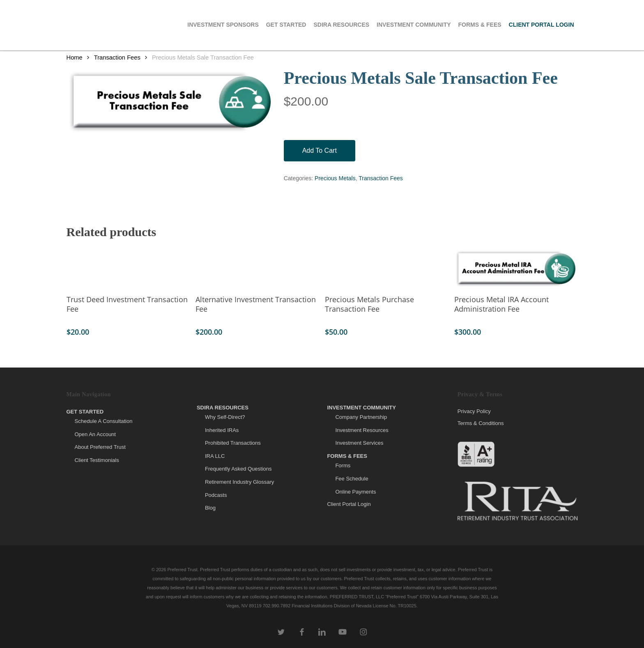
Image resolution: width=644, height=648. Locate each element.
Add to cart (320, 151)
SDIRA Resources (223, 408)
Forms (343, 465)
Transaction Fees (117, 57)
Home (75, 57)
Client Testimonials (97, 460)
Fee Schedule (352, 479)
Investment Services (359, 443)
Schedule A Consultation (104, 421)
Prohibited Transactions (233, 443)
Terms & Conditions (481, 423)
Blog (210, 508)
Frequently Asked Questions (238, 469)
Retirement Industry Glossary (239, 482)
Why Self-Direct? (225, 417)
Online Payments (355, 492)
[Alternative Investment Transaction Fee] (257, 269)
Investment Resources (362, 430)
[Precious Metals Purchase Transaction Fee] (386, 269)
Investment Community (361, 408)
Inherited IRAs (222, 430)
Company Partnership (361, 417)
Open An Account (95, 434)
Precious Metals (335, 178)
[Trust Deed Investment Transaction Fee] (128, 269)
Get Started (85, 412)
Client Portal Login (349, 504)
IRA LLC (215, 456)
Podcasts (216, 495)
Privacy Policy (474, 411)
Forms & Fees (347, 456)
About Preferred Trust (100, 447)
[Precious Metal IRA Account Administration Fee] (516, 269)
